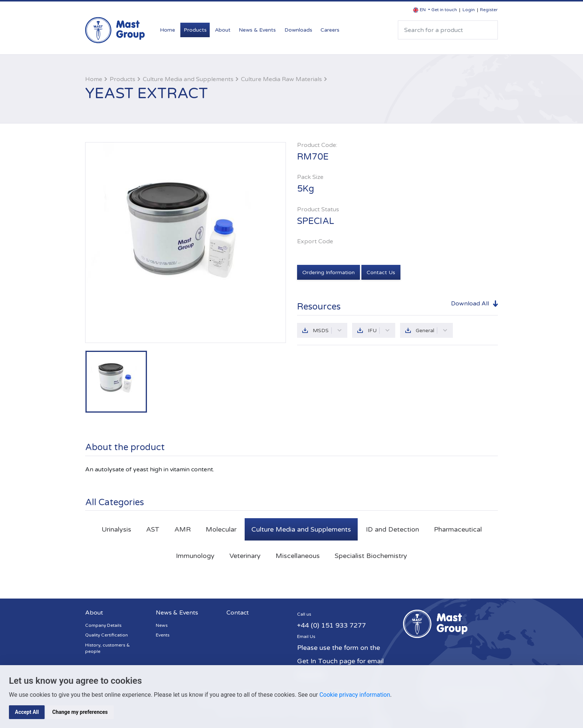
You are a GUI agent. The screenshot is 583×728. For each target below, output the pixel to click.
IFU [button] (379, 331)
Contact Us (381, 272)
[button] (422, 10)
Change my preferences (80, 712)
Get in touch (444, 10)
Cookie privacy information (355, 695)
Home (168, 30)
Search (489, 30)
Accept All (27, 712)
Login (469, 10)
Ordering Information (328, 272)
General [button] (432, 331)
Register (489, 10)
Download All (470, 304)
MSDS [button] (327, 331)
